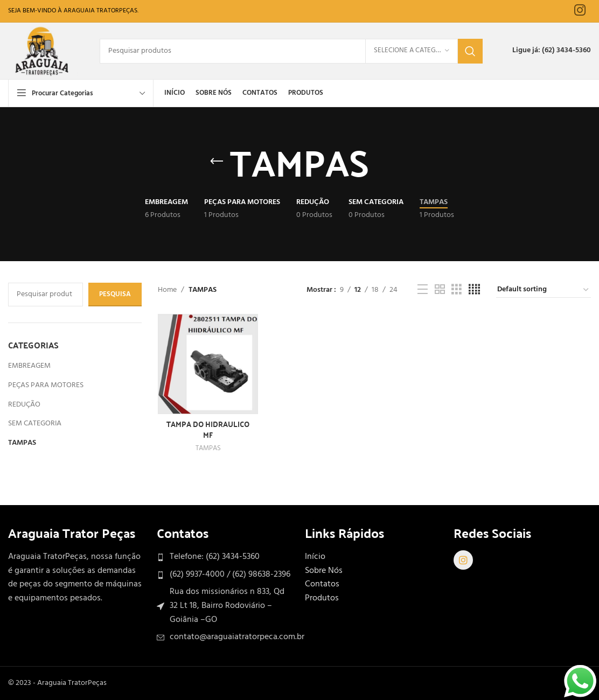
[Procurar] (291, 51)
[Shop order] (544, 290)
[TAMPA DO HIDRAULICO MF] (208, 364)
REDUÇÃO (24, 405)
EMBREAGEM (29, 366)
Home (167, 290)
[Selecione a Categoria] (412, 51)
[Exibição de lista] (423, 290)
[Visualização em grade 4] (474, 290)
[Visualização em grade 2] (440, 290)
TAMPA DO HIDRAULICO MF (208, 429)
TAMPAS (22, 443)
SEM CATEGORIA (35, 423)
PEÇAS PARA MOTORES (46, 385)
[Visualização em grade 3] (457, 290)
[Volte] (217, 162)
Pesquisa (115, 294)
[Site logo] (43, 51)
